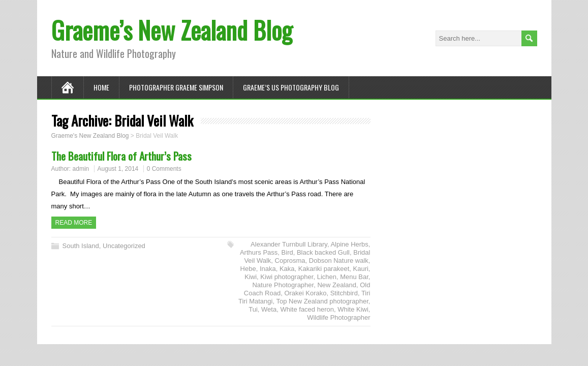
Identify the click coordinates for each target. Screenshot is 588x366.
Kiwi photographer (287, 277)
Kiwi (251, 277)
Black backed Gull (323, 252)
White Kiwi (353, 309)
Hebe (248, 269)
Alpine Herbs (349, 244)
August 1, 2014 (118, 169)
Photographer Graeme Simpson (176, 87)
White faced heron (307, 309)
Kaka (287, 269)
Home (101, 87)
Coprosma (290, 261)
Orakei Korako (305, 293)
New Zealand (337, 285)
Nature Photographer (283, 285)
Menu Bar (354, 277)
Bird (287, 252)
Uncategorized (124, 246)
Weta (269, 309)
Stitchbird (344, 293)
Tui (253, 309)
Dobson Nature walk (339, 261)
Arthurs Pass (259, 252)
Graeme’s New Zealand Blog (172, 30)
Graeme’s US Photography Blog (291, 87)
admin (81, 169)
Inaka (268, 269)
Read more (74, 223)
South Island (81, 246)
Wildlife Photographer (338, 317)
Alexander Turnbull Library (289, 244)
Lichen (327, 277)
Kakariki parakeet (324, 269)
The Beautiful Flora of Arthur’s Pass (121, 156)
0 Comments (164, 169)
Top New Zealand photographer (322, 301)
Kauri (361, 269)
